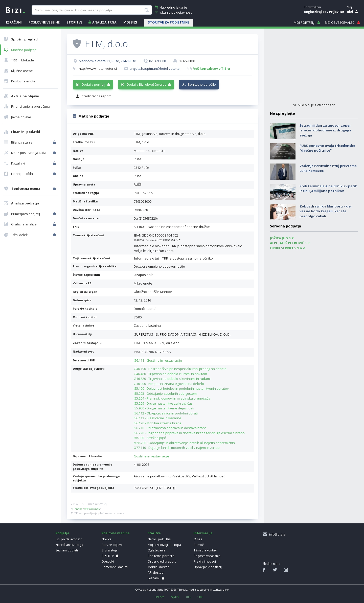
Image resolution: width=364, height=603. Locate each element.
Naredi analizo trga (69, 545)
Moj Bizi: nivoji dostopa (164, 545)
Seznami (154, 578)
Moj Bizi (130, 22)
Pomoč (199, 545)
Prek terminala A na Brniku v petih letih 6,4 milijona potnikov (328, 189)
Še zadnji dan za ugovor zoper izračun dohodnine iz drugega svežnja (325, 130)
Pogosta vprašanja (207, 556)
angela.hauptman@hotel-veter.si (155, 68)
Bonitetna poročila (161, 556)
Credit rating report (96, 96)
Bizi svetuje (110, 550)
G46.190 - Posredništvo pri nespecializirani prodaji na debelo (180, 369)
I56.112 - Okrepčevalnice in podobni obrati (166, 413)
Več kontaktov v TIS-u (212, 68)
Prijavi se (337, 12)
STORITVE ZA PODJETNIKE (168, 22)
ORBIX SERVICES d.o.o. (288, 248)
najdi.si (175, 597)
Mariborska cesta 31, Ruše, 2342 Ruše (107, 61)
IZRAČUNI (14, 22)
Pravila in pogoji (205, 561)
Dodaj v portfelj (93, 84)
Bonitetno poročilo (202, 84)
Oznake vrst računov (86, 509)
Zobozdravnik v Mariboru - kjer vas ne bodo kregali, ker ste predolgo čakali (326, 211)
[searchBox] (92, 10)
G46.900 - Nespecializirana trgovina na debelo (169, 384)
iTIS (188, 597)
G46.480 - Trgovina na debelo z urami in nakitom (170, 374)
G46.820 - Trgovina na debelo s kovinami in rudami (172, 379)
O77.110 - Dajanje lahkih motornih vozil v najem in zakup (177, 448)
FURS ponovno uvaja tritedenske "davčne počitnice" (327, 148)
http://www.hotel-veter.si (98, 68)
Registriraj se (315, 12)
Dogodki (108, 561)
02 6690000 (157, 61)
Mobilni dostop (159, 567)
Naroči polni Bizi (159, 539)
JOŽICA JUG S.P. (282, 238)
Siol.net (159, 597)
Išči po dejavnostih (69, 539)
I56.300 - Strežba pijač (150, 438)
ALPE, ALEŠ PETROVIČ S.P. (290, 243)
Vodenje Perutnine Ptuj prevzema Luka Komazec (328, 168)
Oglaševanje (156, 550)
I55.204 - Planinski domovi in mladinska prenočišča (172, 398)
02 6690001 (187, 61)
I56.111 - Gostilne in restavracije (158, 360)
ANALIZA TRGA (104, 22)
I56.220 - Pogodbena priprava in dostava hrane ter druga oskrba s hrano (189, 433)
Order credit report (162, 561)
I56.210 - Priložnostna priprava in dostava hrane (170, 428)
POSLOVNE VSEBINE (44, 22)
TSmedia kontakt (206, 550)
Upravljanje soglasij (208, 567)
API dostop (156, 573)
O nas (198, 539)
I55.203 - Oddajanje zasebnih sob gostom (165, 393)
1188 (200, 597)
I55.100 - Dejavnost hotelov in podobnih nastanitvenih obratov (181, 388)
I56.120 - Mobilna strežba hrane (158, 423)
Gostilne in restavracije (151, 456)
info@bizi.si (277, 534)
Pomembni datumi (115, 567)
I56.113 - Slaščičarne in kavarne (157, 418)
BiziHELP (108, 556)
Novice (107, 539)
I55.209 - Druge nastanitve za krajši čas (163, 403)
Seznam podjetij (67, 550)
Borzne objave (112, 545)
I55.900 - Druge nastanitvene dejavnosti (164, 408)
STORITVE (74, 22)
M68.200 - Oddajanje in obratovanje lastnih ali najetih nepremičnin (184, 443)
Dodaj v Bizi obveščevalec (146, 84)
